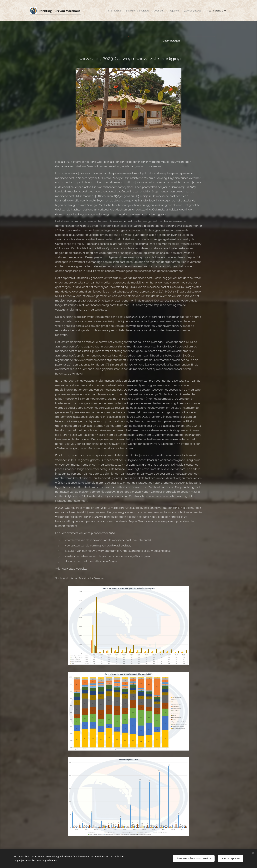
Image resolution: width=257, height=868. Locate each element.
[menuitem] (109, 11)
